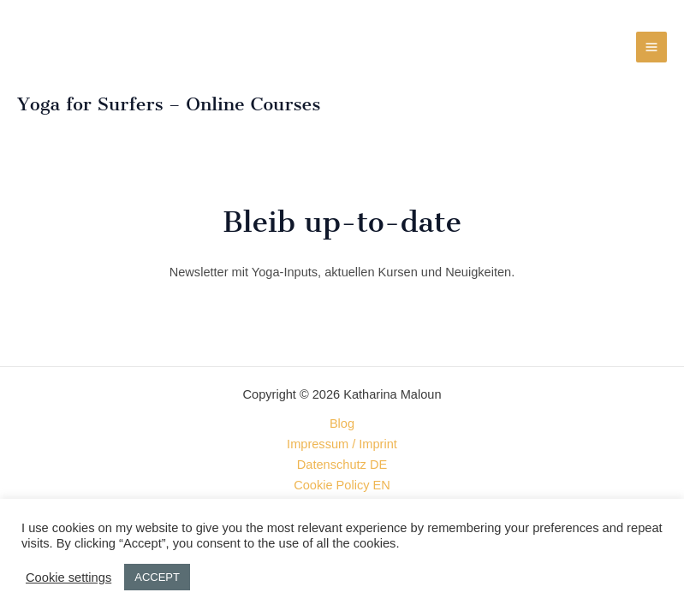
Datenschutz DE (342, 465)
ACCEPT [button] (157, 577)
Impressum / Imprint (342, 444)
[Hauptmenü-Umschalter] (651, 47)
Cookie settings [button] (68, 577)
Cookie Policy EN (342, 485)
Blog (342, 423)
